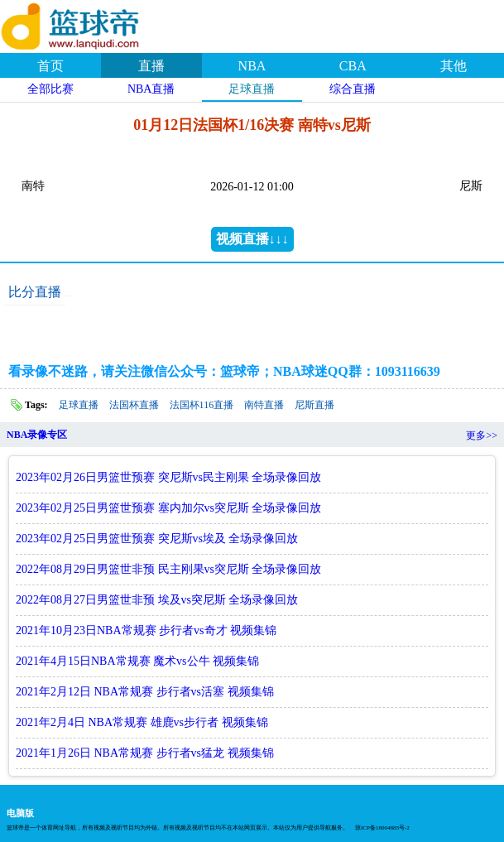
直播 (151, 66)
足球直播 (252, 89)
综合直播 (353, 89)
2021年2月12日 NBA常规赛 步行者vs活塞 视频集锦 (145, 692)
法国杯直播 (134, 405)
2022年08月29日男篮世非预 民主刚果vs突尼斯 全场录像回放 (168, 569)
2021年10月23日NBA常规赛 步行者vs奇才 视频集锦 (146, 630)
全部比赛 (50, 89)
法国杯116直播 (202, 405)
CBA (353, 66)
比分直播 (35, 292)
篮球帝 (91, 24)
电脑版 (20, 813)
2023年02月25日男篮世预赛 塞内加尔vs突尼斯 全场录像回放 (168, 508)
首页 (50, 66)
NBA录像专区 (37, 435)
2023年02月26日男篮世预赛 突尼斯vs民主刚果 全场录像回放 (168, 477)
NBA (252, 66)
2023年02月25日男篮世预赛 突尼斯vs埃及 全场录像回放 (157, 539)
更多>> (482, 435)
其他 (454, 66)
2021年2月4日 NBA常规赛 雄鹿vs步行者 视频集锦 (142, 722)
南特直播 (264, 405)
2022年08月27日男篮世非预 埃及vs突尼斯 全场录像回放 (157, 600)
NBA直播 (151, 89)
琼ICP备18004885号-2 (382, 828)
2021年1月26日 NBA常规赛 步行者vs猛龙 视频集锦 (145, 753)
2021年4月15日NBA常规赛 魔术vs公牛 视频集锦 (137, 661)
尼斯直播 (314, 405)
